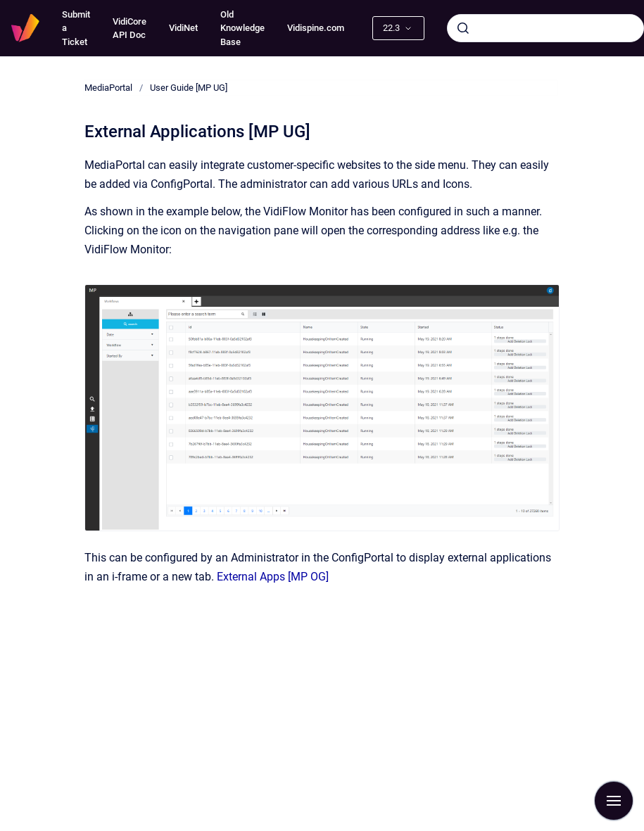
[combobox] (545, 28)
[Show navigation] (614, 801)
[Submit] (463, 28)
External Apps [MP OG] (273, 577)
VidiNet (183, 28)
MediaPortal (108, 88)
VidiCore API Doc (130, 28)
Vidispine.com (316, 28)
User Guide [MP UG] (189, 88)
